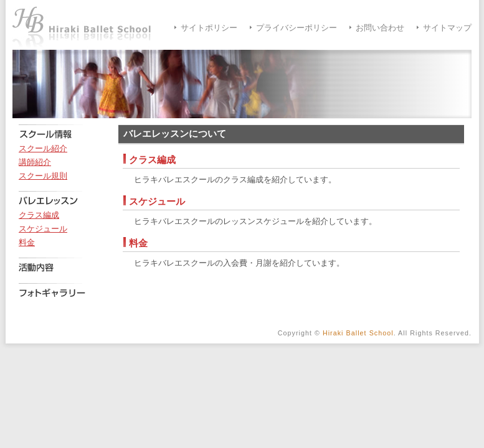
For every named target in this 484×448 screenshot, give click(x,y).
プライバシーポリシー (297, 28)
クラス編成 (39, 215)
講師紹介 (35, 162)
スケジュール (43, 229)
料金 (27, 243)
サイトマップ (447, 28)
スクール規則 (43, 176)
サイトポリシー (209, 28)
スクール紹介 (43, 149)
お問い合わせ (380, 28)
